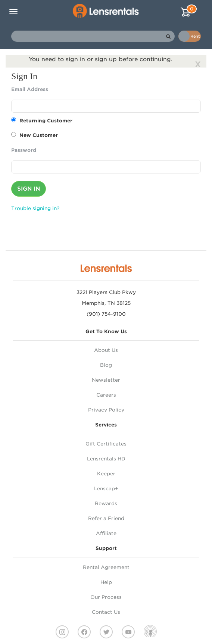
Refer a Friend (106, 518)
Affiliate (106, 533)
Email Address (30, 89)
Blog (106, 365)
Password (24, 150)
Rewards (106, 504)
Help (106, 582)
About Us (106, 350)
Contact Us (106, 612)
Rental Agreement (106, 567)
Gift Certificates (106, 444)
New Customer (35, 135)
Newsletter (106, 380)
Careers (106, 395)
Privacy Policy (106, 410)
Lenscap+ (106, 489)
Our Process (106, 597)
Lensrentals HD (106, 459)
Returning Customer (42, 120)
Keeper (106, 474)
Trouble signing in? (35, 208)
